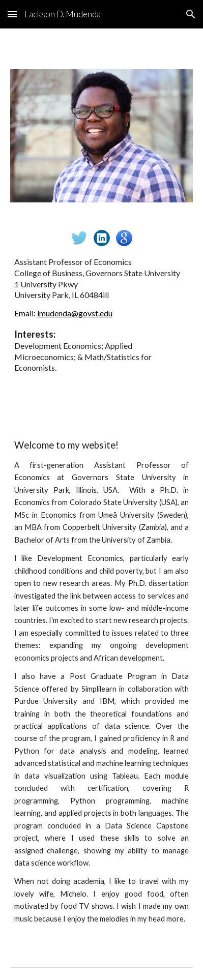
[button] (12, 14)
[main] (102, 315)
